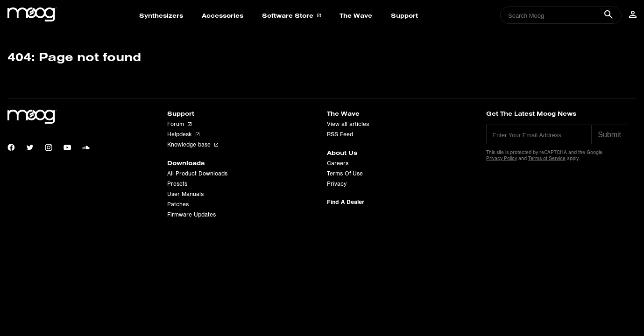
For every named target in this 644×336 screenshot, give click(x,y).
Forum (179, 124)
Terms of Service (547, 158)
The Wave (356, 15)
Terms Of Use (345, 174)
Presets (177, 184)
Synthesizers (161, 15)
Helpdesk (183, 134)
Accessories (223, 15)
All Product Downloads (197, 174)
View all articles (348, 124)
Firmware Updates (191, 215)
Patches (178, 204)
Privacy (337, 184)
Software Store (291, 15)
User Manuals (185, 194)
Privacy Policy (502, 158)
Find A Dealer (346, 202)
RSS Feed (340, 134)
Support (404, 15)
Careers (338, 163)
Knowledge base (193, 145)
